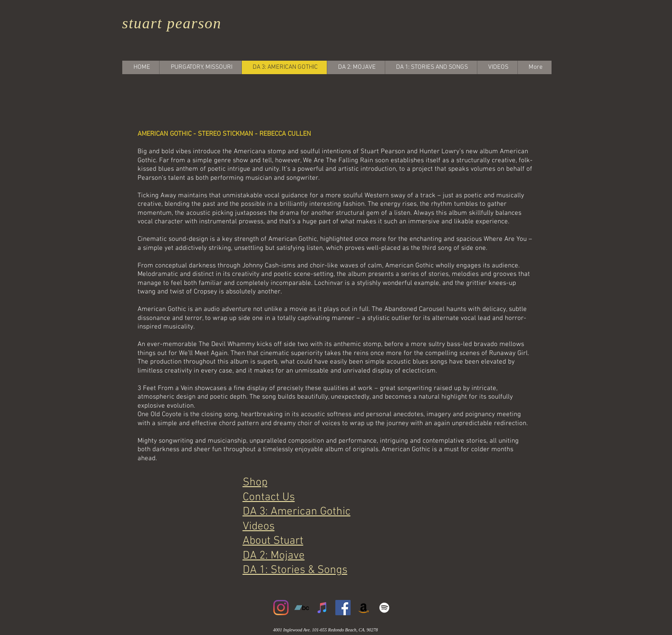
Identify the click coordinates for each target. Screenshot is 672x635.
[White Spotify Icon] (384, 608)
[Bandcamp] (302, 608)
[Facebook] (343, 608)
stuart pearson (172, 23)
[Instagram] (281, 608)
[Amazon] (364, 608)
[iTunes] (322, 608)
